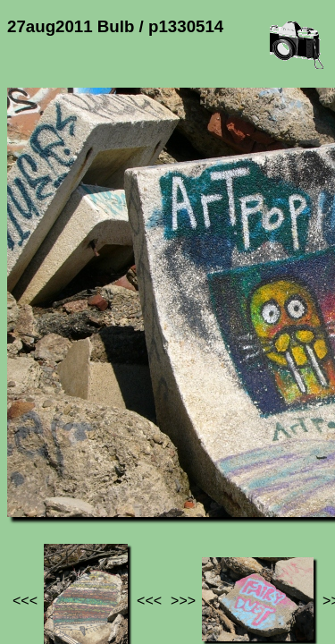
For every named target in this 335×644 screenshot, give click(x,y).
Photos (106, 499)
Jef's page (39, 499)
